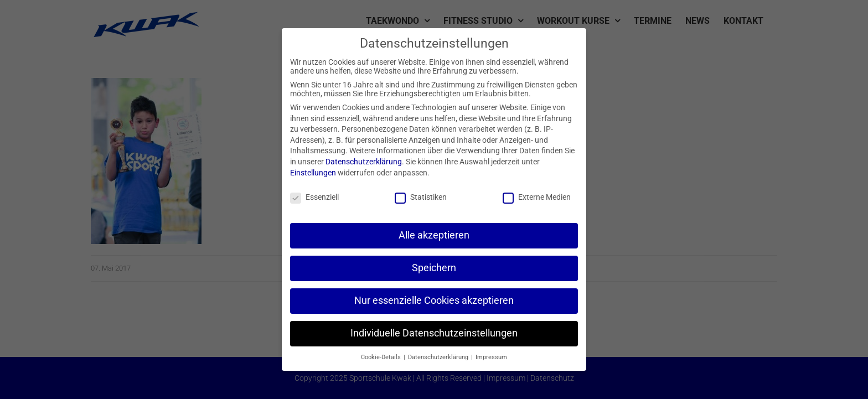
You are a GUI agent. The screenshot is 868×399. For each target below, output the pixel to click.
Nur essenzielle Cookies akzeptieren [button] (434, 300)
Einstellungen (313, 173)
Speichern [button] (434, 268)
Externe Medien (537, 197)
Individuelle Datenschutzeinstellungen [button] (434, 333)
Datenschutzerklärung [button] (439, 357)
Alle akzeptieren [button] (434, 235)
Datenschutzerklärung (364, 162)
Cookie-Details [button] (382, 357)
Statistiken (421, 197)
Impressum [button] (491, 357)
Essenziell (314, 197)
